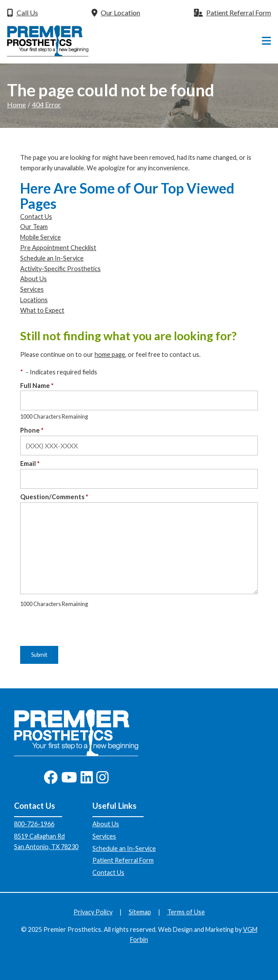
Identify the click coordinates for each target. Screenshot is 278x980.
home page (110, 354)
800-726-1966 (34, 824)
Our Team (34, 227)
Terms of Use (186, 912)
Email (30, 464)
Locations (34, 300)
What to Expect (42, 310)
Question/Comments (54, 497)
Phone (32, 430)
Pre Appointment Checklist (58, 248)
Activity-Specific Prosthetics (60, 269)
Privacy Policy (93, 912)
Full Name (37, 386)
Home (16, 104)
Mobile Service (40, 237)
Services (32, 289)
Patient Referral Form (123, 860)
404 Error (46, 104)
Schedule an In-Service (52, 258)
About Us (33, 279)
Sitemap (140, 912)
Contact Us (36, 217)
